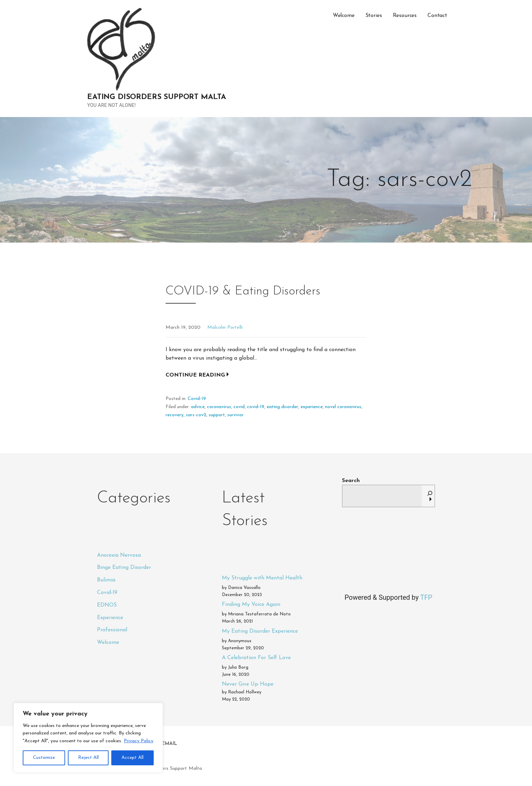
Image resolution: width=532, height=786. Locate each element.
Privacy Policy (139, 741)
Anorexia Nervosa (119, 555)
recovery (175, 415)
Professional (112, 630)
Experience (110, 618)
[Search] (430, 496)
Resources (405, 16)
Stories (374, 16)
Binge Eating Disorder (124, 568)
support (217, 415)
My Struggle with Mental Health (262, 578)
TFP (426, 597)
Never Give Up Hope (248, 684)
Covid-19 (197, 399)
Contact (437, 16)
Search (351, 481)
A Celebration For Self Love (256, 658)
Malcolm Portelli (225, 328)
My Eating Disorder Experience (260, 631)
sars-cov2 (196, 415)
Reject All (88, 758)
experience (312, 407)
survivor (235, 415)
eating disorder (282, 407)
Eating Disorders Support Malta (157, 97)
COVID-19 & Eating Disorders (243, 291)
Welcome (344, 16)
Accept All (132, 758)
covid (239, 407)
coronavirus (219, 407)
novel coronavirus (343, 407)
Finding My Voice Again (251, 605)
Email (169, 744)
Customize (44, 758)
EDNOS (107, 605)
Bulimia (106, 580)
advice (198, 407)
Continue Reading (195, 375)
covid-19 (256, 407)
